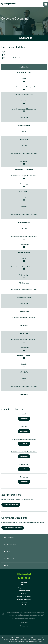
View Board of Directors (11, 505)
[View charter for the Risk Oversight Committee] (24, 467)
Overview (24, 582)
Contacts (8, 552)
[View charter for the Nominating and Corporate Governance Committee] (24, 455)
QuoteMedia (21, 638)
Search (24, 605)
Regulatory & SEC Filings (24, 596)
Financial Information (24, 591)
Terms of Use (24, 626)
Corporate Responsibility (24, 599)
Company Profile (10, 545)
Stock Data (24, 594)
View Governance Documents (13, 528)
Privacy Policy (24, 622)
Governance (24, 602)
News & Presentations (24, 585)
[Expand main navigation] (46, 4)
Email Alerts (9, 538)
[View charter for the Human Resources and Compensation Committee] (24, 442)
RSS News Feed (10, 559)
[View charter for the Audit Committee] (24, 417)
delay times (15, 640)
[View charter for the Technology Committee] (24, 480)
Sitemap (8, 566)
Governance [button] (24, 38)
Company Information (24, 588)
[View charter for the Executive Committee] (24, 429)
